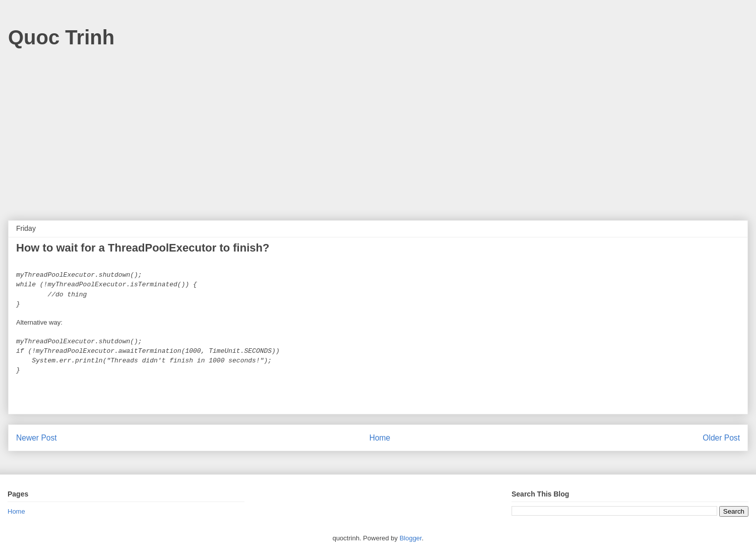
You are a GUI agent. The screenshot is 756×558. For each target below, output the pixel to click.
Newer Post (37, 438)
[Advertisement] (378, 130)
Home (380, 438)
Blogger (411, 538)
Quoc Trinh (61, 37)
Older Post (721, 438)
